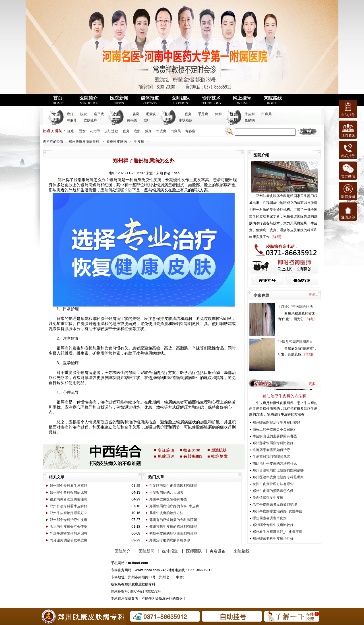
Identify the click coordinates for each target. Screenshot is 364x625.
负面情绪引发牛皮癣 (268, 498)
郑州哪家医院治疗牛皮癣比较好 (276, 423)
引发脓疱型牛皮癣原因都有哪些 (173, 486)
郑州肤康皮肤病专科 (84, 142)
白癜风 (266, 114)
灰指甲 (95, 131)
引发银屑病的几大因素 (166, 492)
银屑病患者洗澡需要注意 (69, 499)
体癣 (218, 114)
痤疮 (70, 114)
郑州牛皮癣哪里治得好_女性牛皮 (277, 511)
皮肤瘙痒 (90, 120)
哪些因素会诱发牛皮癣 (270, 518)
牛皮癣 (250, 114)
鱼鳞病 (250, 120)
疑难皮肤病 (234, 120)
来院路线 (273, 100)
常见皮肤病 (56, 120)
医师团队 (181, 100)
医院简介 (88, 100)
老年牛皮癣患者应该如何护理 (275, 504)
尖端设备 (218, 551)
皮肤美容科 (116, 120)
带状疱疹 (186, 120)
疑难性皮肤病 (117, 142)
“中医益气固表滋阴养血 (295, 342)
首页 (58, 100)
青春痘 (190, 131)
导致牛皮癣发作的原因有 (69, 533)
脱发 (84, 114)
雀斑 (136, 114)
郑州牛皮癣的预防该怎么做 (273, 491)
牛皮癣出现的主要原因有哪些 (275, 436)
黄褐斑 (132, 120)
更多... (313, 295)
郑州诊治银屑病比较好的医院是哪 (278, 470)
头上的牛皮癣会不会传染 (69, 527)
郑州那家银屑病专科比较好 (273, 443)
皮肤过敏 (111, 131)
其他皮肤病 (168, 120)
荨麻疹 (72, 120)
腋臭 (188, 114)
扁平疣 (99, 114)
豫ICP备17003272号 (145, 591)
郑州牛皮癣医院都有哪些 (168, 499)
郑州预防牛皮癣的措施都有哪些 (173, 527)
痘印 (147, 120)
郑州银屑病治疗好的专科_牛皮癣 (174, 506)
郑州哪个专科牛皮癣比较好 (273, 525)
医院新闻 (119, 100)
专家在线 (261, 295)
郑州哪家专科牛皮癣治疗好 (273, 539)
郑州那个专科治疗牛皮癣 (69, 520)
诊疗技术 (211, 100)
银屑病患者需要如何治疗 (271, 450)
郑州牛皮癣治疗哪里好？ (69, 513)
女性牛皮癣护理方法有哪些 (273, 484)
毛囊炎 (151, 114)
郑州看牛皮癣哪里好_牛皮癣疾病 (277, 532)
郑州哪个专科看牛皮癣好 (69, 486)
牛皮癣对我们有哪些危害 (271, 457)
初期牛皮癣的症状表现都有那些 (173, 533)
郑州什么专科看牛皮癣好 (69, 506)
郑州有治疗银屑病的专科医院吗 (173, 520)
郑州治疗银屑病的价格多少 (170, 540)
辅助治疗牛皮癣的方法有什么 (275, 463)
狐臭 (148, 131)
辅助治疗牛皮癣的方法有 (284, 396)
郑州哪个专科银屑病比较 (69, 492)
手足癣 (203, 114)
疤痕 (137, 131)
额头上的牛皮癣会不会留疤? (274, 429)
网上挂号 (242, 100)
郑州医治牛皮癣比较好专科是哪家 (278, 477)
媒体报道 (150, 100)
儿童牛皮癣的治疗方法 (166, 513)
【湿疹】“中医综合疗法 (295, 307)
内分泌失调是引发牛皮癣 (69, 540)
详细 (277, 237)
